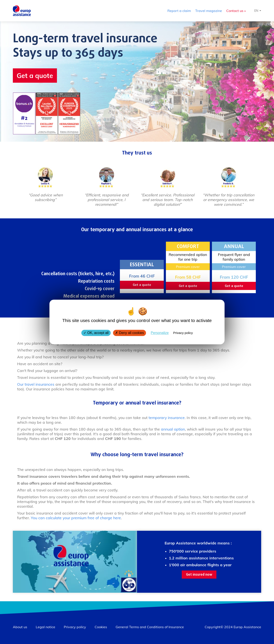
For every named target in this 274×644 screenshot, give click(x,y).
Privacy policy (75, 627)
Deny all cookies (130, 333)
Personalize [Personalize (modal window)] (160, 333)
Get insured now (199, 575)
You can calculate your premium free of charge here (76, 518)
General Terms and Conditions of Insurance (150, 627)
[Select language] (258, 11)
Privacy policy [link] (183, 333)
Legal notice (45, 627)
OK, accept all (96, 333)
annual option (173, 429)
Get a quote (35, 76)
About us (20, 627)
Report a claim (179, 11)
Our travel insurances (36, 384)
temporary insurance (167, 418)
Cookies (101, 627)
